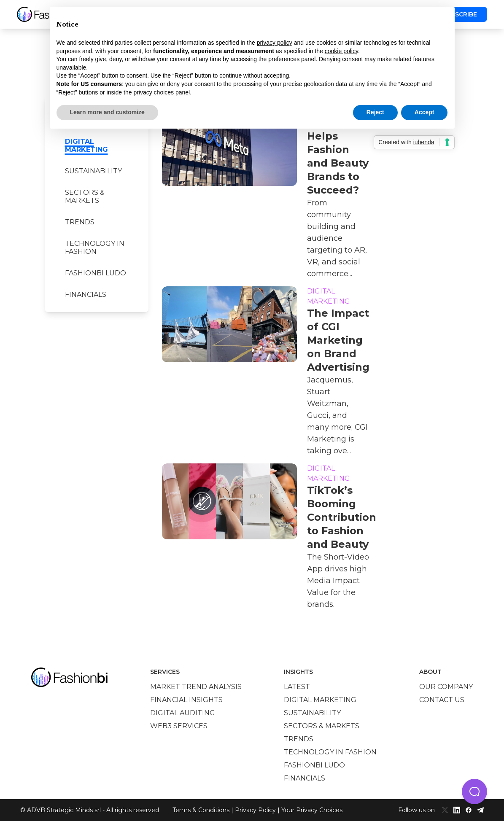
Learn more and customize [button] (107, 112)
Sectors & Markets (85, 197)
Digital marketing (86, 145)
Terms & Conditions (201, 810)
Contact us (442, 700)
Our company (446, 687)
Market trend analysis (196, 687)
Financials (86, 295)
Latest (297, 687)
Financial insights (186, 700)
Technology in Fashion (95, 248)
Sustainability (93, 171)
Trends (80, 222)
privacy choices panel (162, 92)
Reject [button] (375, 112)
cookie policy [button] (341, 51)
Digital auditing (183, 713)
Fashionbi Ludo (96, 273)
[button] (474, 791)
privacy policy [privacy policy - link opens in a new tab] (275, 43)
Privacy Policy (255, 810)
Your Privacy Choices (312, 810)
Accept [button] (424, 112)
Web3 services (179, 726)
